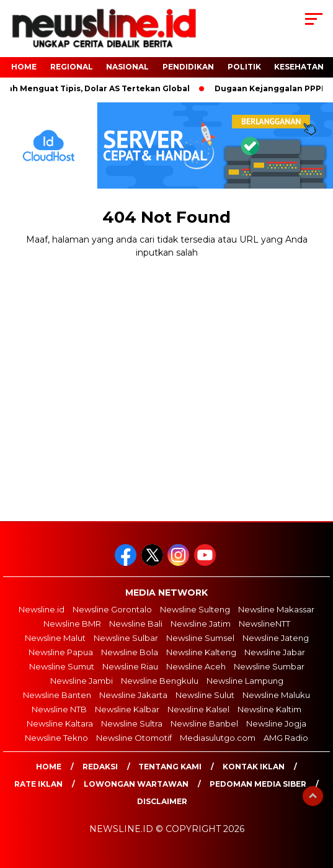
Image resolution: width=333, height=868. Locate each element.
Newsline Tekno (56, 738)
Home (49, 767)
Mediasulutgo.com (218, 738)
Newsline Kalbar (127, 709)
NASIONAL (127, 67)
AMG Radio (286, 738)
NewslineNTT (264, 624)
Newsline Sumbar (269, 666)
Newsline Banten (57, 695)
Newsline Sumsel (200, 638)
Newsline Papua (61, 652)
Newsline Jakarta (133, 695)
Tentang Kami (170, 767)
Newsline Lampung (245, 681)
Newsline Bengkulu (160, 681)
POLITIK (244, 67)
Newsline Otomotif (134, 738)
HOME (24, 67)
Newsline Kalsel (198, 709)
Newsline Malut (55, 638)
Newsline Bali (136, 624)
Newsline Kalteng (201, 652)
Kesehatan (299, 67)
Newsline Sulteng (195, 609)
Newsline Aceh (196, 666)
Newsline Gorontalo (112, 609)
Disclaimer (162, 801)
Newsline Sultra (132, 723)
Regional (72, 67)
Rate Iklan (38, 784)
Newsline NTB (59, 709)
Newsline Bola (130, 652)
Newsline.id (42, 609)
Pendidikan (188, 67)
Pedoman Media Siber (258, 784)
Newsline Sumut (62, 666)
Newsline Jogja (276, 723)
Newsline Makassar (276, 609)
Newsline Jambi (82, 681)
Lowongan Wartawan (136, 784)
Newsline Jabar (275, 652)
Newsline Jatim (201, 624)
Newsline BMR (72, 624)
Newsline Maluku (276, 695)
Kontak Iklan (254, 767)
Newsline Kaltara (60, 723)
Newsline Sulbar (126, 638)
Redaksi (100, 767)
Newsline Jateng (276, 638)
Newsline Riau (130, 666)
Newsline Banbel (204, 723)
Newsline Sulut (205, 695)
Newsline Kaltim (269, 709)
